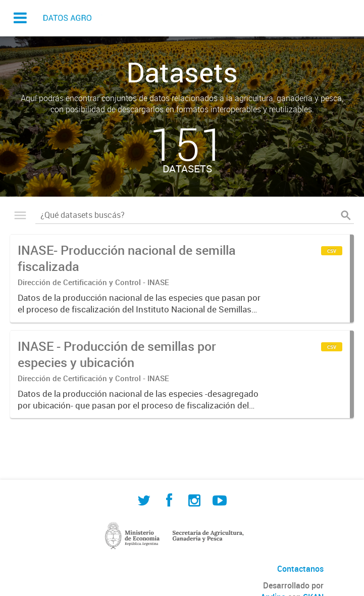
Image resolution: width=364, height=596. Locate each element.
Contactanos (300, 569)
